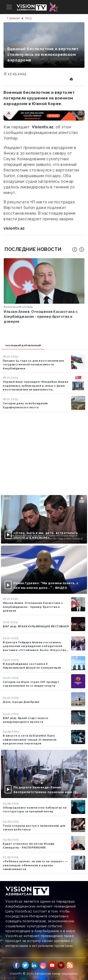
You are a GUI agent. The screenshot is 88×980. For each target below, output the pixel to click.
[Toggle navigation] (9, 7)
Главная (13, 18)
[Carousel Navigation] (78, 250)
